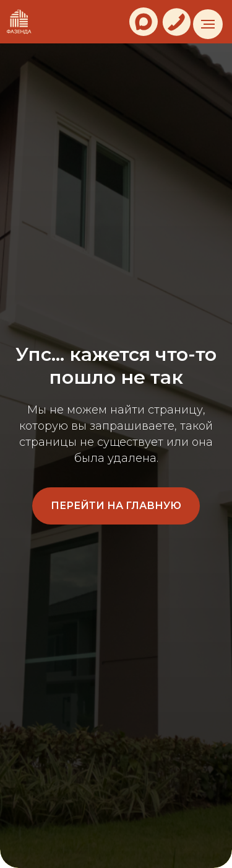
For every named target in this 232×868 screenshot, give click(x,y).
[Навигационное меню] (208, 24)
